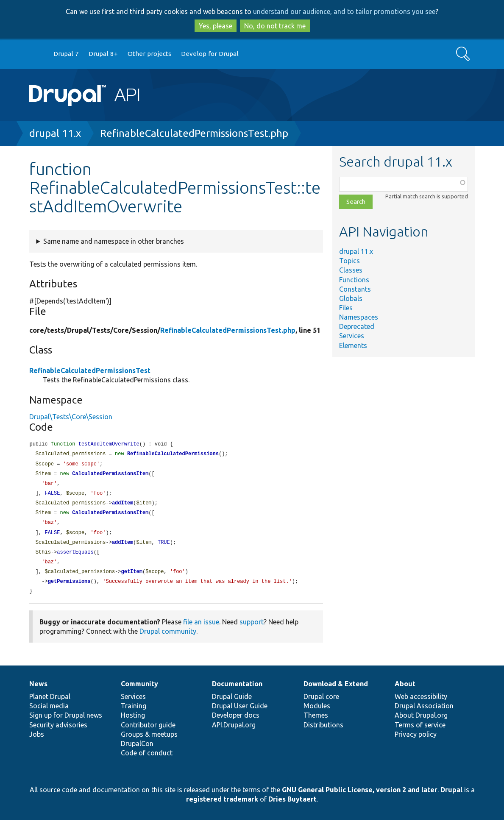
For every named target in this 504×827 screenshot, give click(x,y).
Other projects (149, 54)
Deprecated (357, 326)
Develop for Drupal (210, 54)
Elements (353, 345)
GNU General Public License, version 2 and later (360, 796)
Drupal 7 (66, 54)
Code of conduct (147, 760)
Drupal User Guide (240, 713)
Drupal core (321, 703)
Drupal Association (424, 713)
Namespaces (359, 317)
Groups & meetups (149, 741)
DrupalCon (137, 750)
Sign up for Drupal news (66, 722)
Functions (354, 280)
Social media (49, 713)
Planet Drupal (50, 703)
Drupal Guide (232, 703)
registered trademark (222, 806)
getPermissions (69, 588)
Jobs (37, 741)
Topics (349, 261)
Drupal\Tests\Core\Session (71, 417)
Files (346, 308)
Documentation (237, 691)
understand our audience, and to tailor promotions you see (344, 11)
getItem (131, 578)
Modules (317, 713)
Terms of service (420, 732)
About (405, 691)
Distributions (323, 732)
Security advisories (58, 732)
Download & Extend (336, 691)
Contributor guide (148, 732)
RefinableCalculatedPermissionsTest (90, 370)
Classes (351, 270)
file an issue (201, 629)
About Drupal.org (421, 722)
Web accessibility (421, 703)
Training (134, 713)
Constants (355, 289)
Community (139, 691)
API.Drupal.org (234, 732)
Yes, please (216, 26)
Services (352, 336)
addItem (123, 506)
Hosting (133, 722)
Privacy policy (416, 741)
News (38, 691)
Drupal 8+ (103, 54)
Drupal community (168, 638)
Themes (316, 722)
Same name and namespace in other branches (114, 241)
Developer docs (236, 722)
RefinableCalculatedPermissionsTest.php (194, 133)
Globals (351, 298)
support (252, 629)
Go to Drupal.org (37, 54)
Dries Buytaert (292, 806)
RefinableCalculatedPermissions (173, 455)
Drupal (451, 796)
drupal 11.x (55, 133)
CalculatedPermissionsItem (110, 475)
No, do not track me (275, 26)
